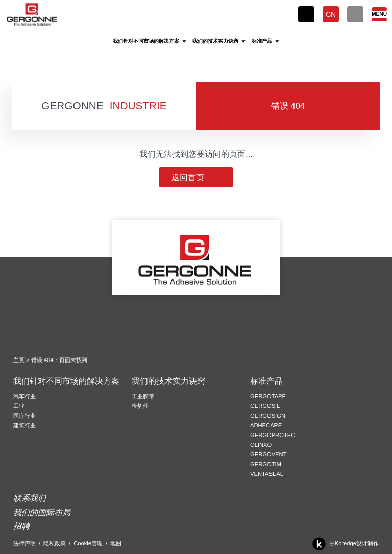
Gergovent (268, 454)
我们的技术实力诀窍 (168, 381)
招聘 (21, 526)
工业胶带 (143, 396)
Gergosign (268, 416)
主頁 (19, 360)
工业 (19, 406)
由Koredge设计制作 (344, 544)
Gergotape (268, 396)
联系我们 (30, 498)
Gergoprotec (273, 435)
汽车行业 (24, 396)
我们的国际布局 (42, 512)
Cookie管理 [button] (88, 543)
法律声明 (24, 543)
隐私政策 (55, 543)
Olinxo (261, 445)
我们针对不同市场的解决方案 (66, 381)
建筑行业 (24, 425)
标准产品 (266, 381)
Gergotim (266, 464)
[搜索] (355, 14)
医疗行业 (24, 416)
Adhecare (266, 425)
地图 (116, 543)
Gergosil (265, 406)
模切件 (140, 406)
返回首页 (196, 177)
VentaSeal (267, 474)
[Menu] (379, 14)
